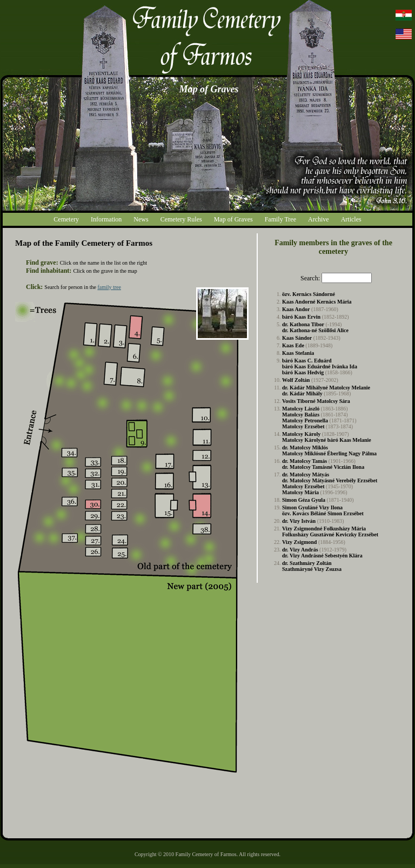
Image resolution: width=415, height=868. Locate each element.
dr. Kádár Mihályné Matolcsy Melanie (326, 388)
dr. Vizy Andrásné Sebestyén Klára (322, 556)
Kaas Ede (293, 345)
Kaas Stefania (298, 353)
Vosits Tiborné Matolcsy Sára (316, 401)
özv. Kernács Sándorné (309, 294)
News (141, 219)
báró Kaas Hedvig (303, 372)
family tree (109, 287)
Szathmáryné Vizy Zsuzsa (312, 569)
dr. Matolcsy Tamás (304, 461)
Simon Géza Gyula (304, 500)
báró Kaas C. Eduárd (307, 361)
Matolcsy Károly (301, 434)
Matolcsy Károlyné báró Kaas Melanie (327, 440)
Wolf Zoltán (296, 380)
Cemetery (66, 219)
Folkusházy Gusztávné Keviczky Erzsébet (330, 534)
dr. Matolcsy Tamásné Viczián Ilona (323, 467)
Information (106, 219)
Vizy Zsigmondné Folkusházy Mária (324, 529)
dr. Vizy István (299, 521)
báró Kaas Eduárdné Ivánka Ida (320, 366)
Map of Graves (233, 219)
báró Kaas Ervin (301, 317)
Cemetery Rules (181, 219)
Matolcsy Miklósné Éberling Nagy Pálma (329, 453)
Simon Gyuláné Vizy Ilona (312, 507)
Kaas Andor (296, 309)
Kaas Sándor (297, 338)
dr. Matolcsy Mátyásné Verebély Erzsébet (330, 480)
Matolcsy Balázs (301, 415)
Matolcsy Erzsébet (303, 426)
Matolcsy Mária (300, 492)
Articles (351, 219)
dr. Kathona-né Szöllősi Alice (315, 330)
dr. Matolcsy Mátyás (306, 475)
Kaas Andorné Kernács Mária (317, 302)
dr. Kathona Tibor (303, 324)
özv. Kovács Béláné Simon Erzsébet (323, 513)
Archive (319, 219)
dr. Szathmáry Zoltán (307, 563)
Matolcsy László (301, 409)
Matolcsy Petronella (305, 420)
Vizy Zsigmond (299, 542)
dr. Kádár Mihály (302, 393)
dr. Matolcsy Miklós (305, 448)
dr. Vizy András (300, 550)
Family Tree (280, 219)
